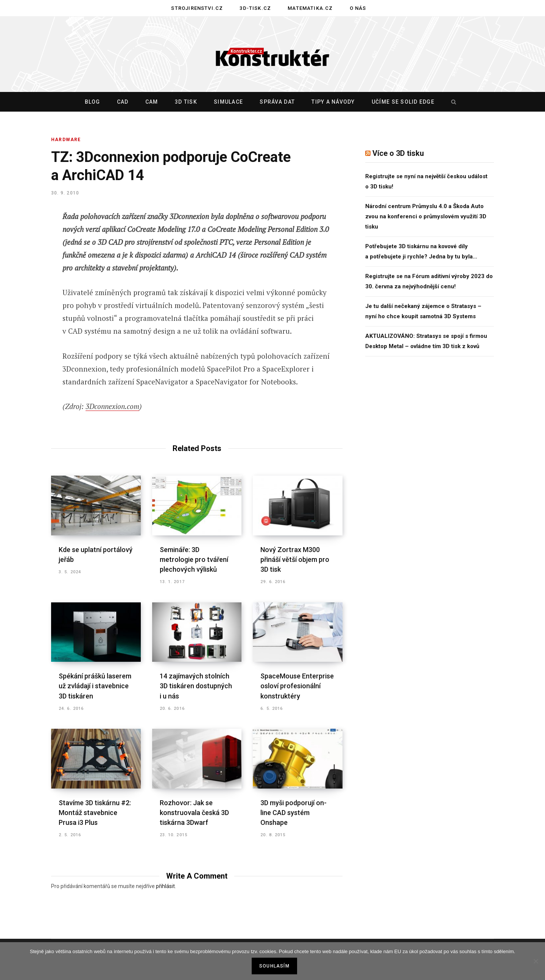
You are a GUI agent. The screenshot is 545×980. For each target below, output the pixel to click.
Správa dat (277, 102)
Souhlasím (274, 966)
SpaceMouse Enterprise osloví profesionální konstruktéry (297, 686)
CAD (123, 102)
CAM (152, 102)
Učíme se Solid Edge (403, 102)
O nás (358, 8)
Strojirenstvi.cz (197, 8)
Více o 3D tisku (398, 153)
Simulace (228, 102)
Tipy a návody (333, 102)
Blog (93, 102)
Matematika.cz (310, 8)
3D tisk (186, 102)
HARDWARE (66, 140)
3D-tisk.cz (255, 8)
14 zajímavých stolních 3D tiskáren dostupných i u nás (196, 686)
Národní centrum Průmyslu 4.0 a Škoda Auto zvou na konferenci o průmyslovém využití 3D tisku (426, 216)
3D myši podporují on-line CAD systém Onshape (294, 813)
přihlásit (165, 886)
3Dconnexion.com (112, 406)
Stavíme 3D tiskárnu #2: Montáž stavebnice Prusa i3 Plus (95, 813)
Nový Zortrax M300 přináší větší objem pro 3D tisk (295, 559)
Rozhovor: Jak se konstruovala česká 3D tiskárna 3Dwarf (194, 813)
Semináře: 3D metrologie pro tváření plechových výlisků (194, 559)
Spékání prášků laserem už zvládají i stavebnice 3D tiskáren (95, 686)
